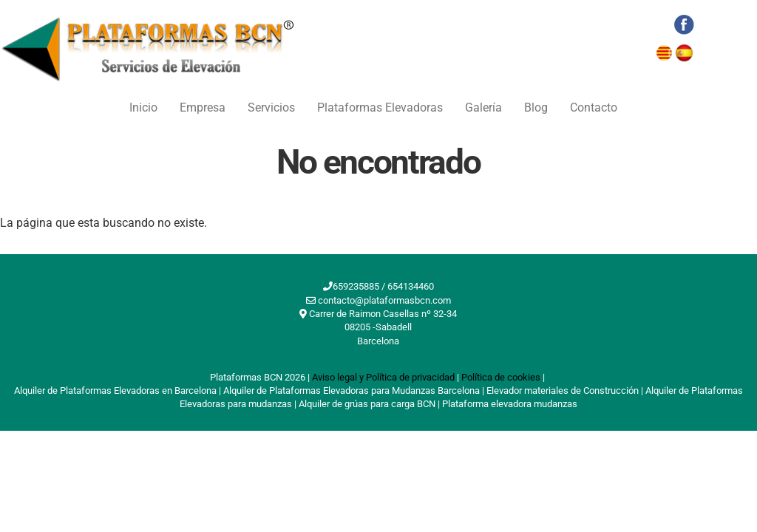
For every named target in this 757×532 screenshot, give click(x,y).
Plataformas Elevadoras (380, 108)
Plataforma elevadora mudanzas (510, 404)
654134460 (411, 286)
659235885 (356, 286)
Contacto (594, 108)
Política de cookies (501, 377)
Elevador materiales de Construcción (563, 391)
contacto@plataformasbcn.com (384, 300)
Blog (536, 108)
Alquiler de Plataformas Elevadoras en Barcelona (115, 391)
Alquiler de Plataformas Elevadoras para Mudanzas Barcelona (352, 391)
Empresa (203, 108)
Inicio (143, 108)
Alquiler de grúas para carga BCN (367, 404)
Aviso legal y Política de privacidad (383, 377)
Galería (483, 108)
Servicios (271, 108)
